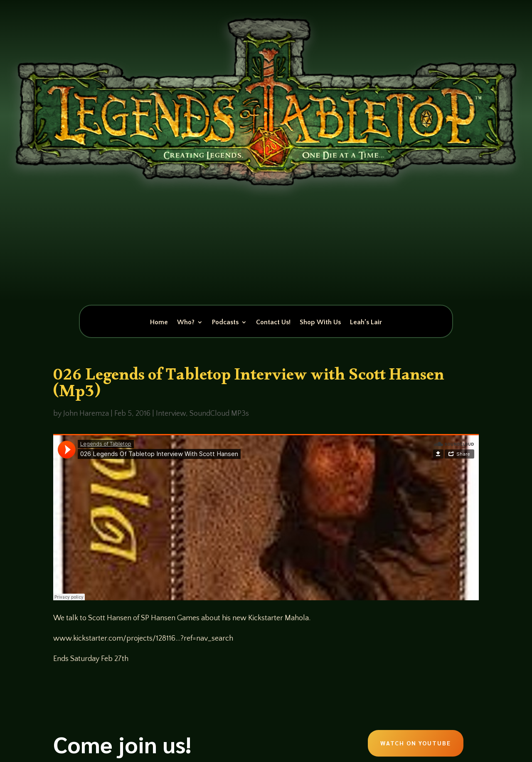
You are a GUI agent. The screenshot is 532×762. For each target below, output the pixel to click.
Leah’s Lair (366, 323)
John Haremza (86, 414)
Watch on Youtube (416, 743)
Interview (171, 414)
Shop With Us (320, 323)
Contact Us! (273, 323)
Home (159, 323)
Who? (186, 323)
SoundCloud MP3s (219, 414)
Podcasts (225, 323)
